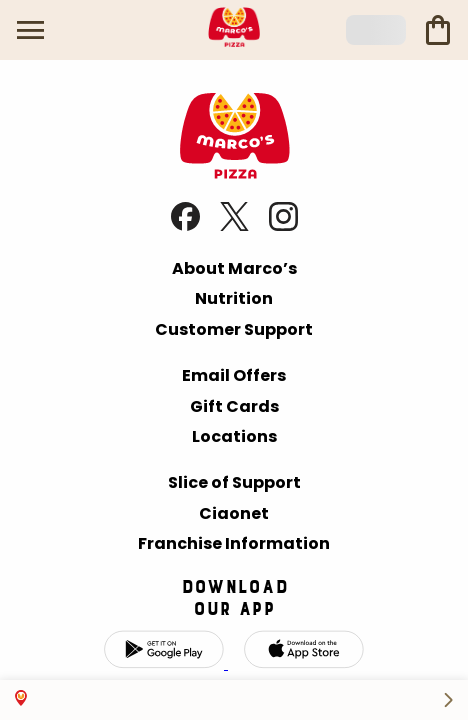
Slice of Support (234, 482)
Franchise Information (234, 543)
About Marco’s (234, 268)
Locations (234, 436)
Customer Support (234, 329)
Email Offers (234, 375)
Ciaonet (234, 513)
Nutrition (234, 298)
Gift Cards (234, 406)
